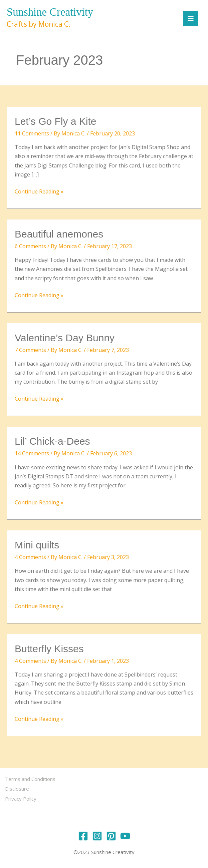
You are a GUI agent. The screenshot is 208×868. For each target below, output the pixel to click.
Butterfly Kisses (49, 649)
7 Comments (30, 350)
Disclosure (19, 788)
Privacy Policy (22, 798)
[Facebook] (83, 834)
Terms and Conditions (32, 779)
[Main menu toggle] (189, 18)
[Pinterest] (111, 834)
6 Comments (30, 247)
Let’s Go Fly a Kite (56, 122)
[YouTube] (125, 834)
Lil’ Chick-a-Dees (52, 442)
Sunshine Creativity (53, 12)
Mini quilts (37, 546)
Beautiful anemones (59, 234)
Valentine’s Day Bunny (65, 338)
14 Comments (32, 454)
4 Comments (30, 558)
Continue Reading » (39, 192)
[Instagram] (97, 834)
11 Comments (32, 134)
